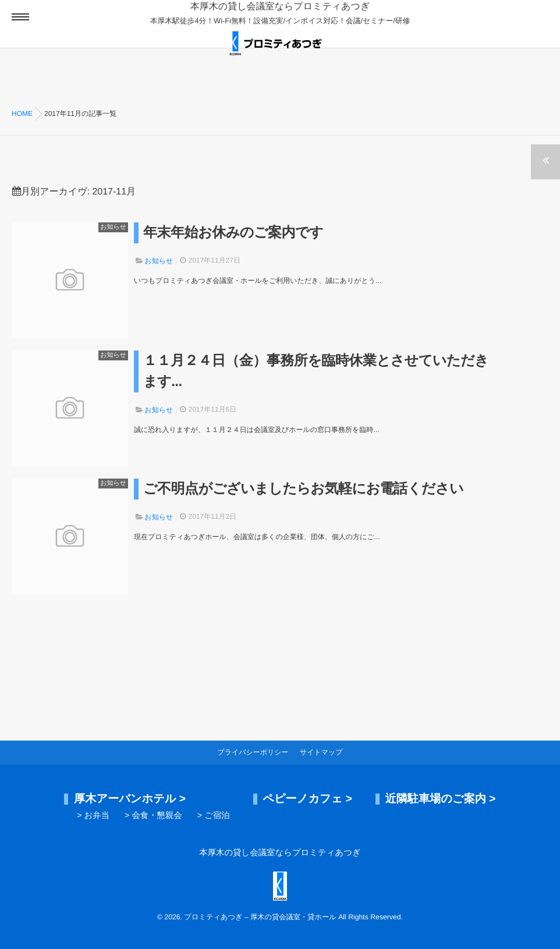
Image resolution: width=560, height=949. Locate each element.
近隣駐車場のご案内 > (440, 799)
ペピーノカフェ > (307, 799)
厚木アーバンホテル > (130, 799)
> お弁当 (93, 816)
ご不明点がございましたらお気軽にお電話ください (303, 489)
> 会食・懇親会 (153, 816)
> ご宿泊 (214, 816)
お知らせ (113, 227)
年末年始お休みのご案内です (233, 233)
